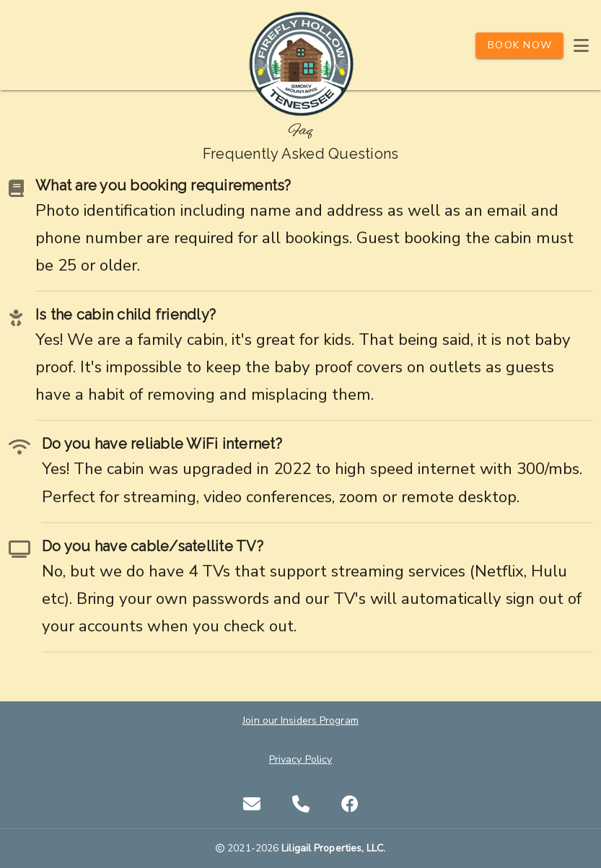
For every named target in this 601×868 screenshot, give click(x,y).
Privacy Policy (300, 759)
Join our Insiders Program (300, 720)
